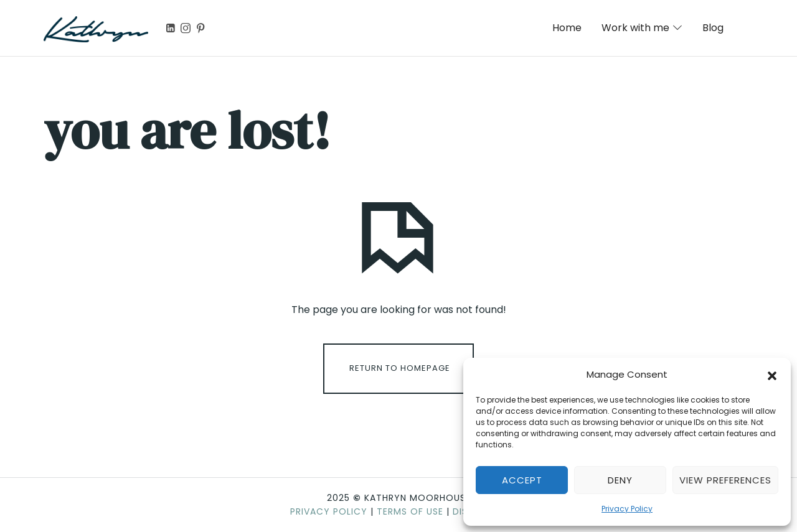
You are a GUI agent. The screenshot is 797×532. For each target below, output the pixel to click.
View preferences (725, 480)
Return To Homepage (400, 368)
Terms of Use (410, 511)
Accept (522, 480)
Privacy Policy (627, 509)
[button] (772, 375)
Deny (620, 480)
